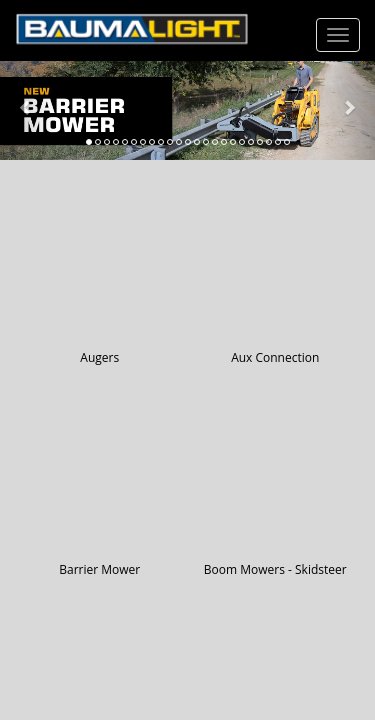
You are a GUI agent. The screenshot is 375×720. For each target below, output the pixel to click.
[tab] (89, 142)
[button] (28, 110)
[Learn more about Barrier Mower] (187, 110)
